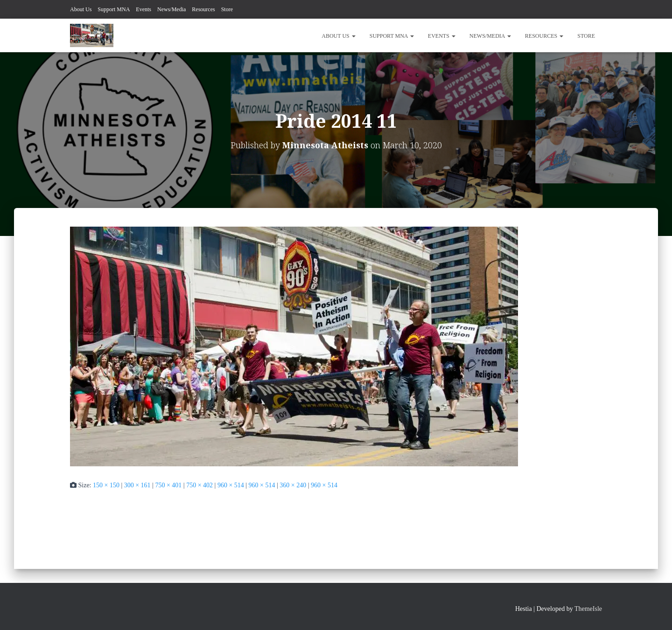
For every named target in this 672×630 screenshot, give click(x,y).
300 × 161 (137, 485)
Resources (203, 9)
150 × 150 (106, 485)
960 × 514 (231, 485)
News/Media (171, 9)
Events (143, 9)
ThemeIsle (588, 609)
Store (227, 9)
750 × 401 (168, 485)
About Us (81, 9)
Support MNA (114, 9)
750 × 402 (199, 485)
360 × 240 (293, 485)
